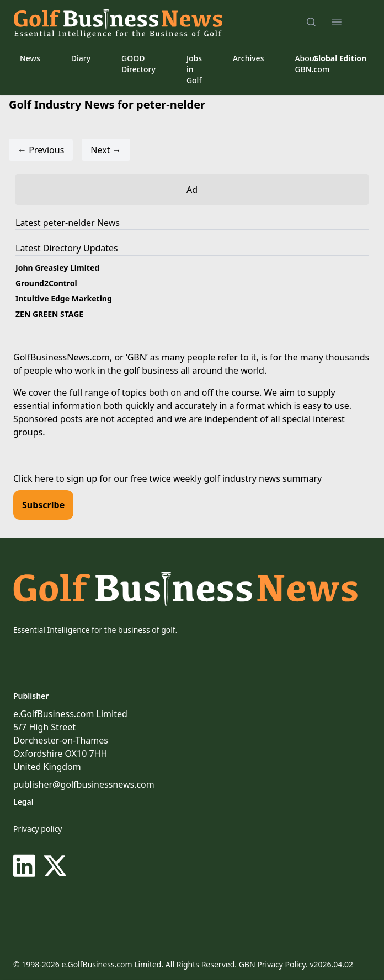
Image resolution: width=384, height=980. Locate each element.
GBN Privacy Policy (272, 964)
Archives (248, 58)
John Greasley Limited (57, 268)
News (30, 58)
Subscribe (43, 505)
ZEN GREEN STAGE (49, 314)
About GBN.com (312, 64)
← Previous (41, 150)
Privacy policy (38, 829)
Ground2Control (46, 283)
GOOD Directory (138, 64)
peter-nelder (69, 223)
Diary (81, 58)
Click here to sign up (55, 478)
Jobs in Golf (194, 69)
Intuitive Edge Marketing (64, 298)
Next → (106, 150)
